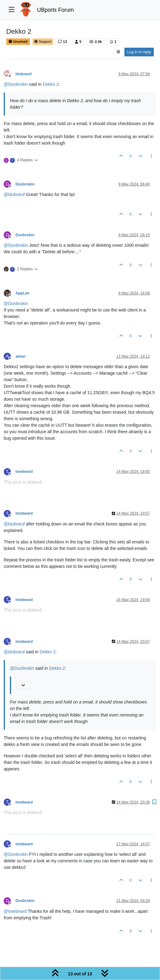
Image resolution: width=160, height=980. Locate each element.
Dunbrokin (25, 184)
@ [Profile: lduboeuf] (14, 194)
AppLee (22, 293)
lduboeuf (24, 74)
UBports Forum (56, 10)
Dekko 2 (51, 84)
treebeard (24, 472)
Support (43, 42)
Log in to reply (139, 52)
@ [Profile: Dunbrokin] (16, 84)
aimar (21, 356)
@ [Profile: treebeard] (15, 911)
